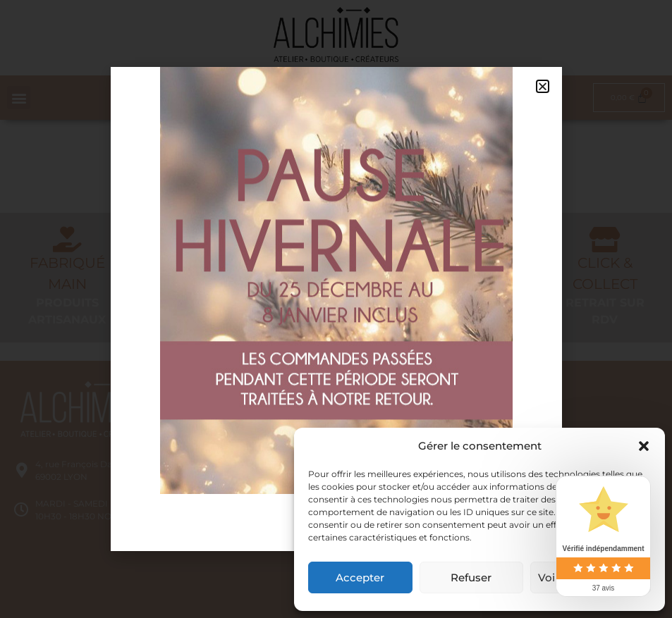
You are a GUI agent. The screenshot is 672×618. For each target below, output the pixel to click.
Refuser (471, 577)
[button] (644, 446)
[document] (336, 309)
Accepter (360, 577)
